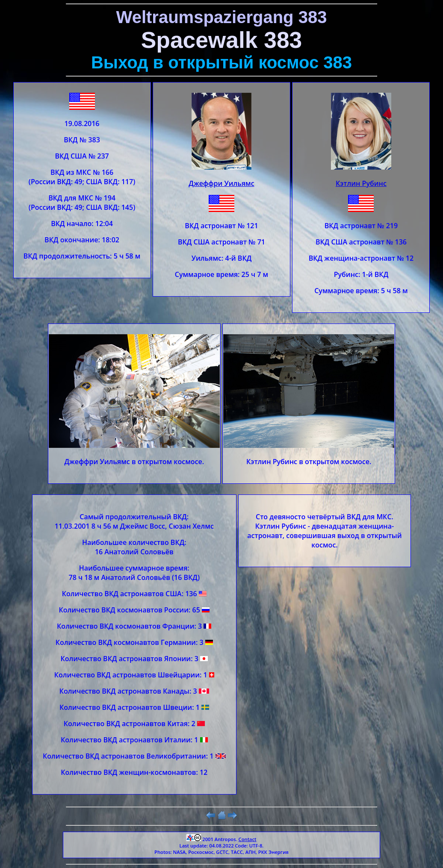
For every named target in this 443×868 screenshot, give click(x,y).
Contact (248, 839)
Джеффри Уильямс (221, 183)
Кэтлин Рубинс (361, 183)
